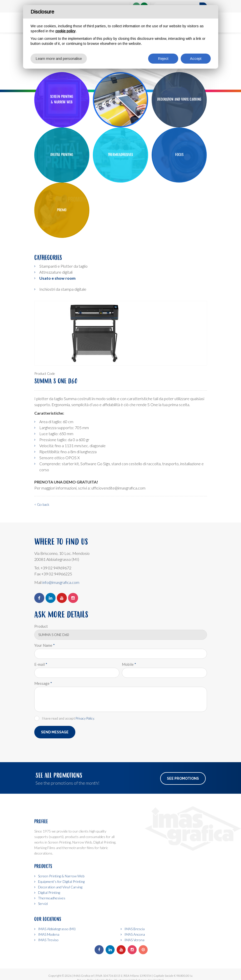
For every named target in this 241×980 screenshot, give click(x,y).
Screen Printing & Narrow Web (61, 876)
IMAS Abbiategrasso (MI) (57, 929)
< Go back (42, 504)
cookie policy (65, 31)
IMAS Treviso (48, 940)
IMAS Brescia (135, 929)
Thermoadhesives (52, 898)
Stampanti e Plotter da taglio (63, 266)
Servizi (43, 904)
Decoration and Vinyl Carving (60, 887)
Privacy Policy (85, 718)
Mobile (129, 664)
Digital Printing (49, 892)
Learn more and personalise (59, 58)
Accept (196, 58)
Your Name (45, 645)
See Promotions (183, 778)
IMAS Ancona (135, 934)
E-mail (41, 664)
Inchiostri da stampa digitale (63, 289)
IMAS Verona (134, 940)
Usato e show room (57, 278)
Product (41, 626)
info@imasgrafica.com (61, 582)
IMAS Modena (49, 934)
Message (43, 683)
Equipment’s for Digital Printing (61, 881)
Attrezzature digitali (56, 272)
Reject (163, 58)
